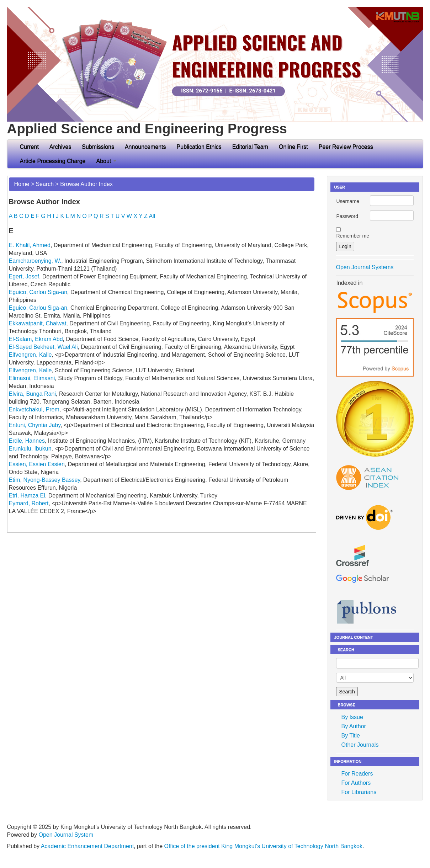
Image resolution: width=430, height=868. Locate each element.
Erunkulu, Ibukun (30, 449)
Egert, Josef (24, 276)
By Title (350, 736)
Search (45, 184)
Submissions (98, 147)
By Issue (352, 717)
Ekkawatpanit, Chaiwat (38, 323)
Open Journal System (66, 835)
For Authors (356, 783)
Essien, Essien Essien (37, 464)
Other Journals (360, 745)
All (152, 216)
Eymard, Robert (29, 503)
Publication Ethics (199, 147)
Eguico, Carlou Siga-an (38, 292)
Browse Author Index (86, 184)
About (106, 161)
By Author (353, 726)
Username (348, 201)
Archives (60, 147)
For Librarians (359, 792)
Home (22, 184)
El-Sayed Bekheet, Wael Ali (43, 347)
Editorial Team (250, 147)
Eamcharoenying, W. (35, 261)
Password (347, 216)
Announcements (145, 147)
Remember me (353, 236)
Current (29, 147)
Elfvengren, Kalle (30, 355)
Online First (293, 147)
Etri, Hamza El (27, 496)
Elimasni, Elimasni (32, 378)
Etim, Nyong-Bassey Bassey (45, 480)
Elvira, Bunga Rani (33, 394)
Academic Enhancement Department (87, 846)
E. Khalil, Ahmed (30, 245)
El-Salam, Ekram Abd (36, 339)
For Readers (357, 774)
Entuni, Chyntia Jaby (35, 425)
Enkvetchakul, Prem (34, 409)
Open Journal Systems (365, 267)
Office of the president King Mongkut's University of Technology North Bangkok (263, 846)
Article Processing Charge (53, 161)
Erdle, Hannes (27, 441)
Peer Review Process (346, 147)
